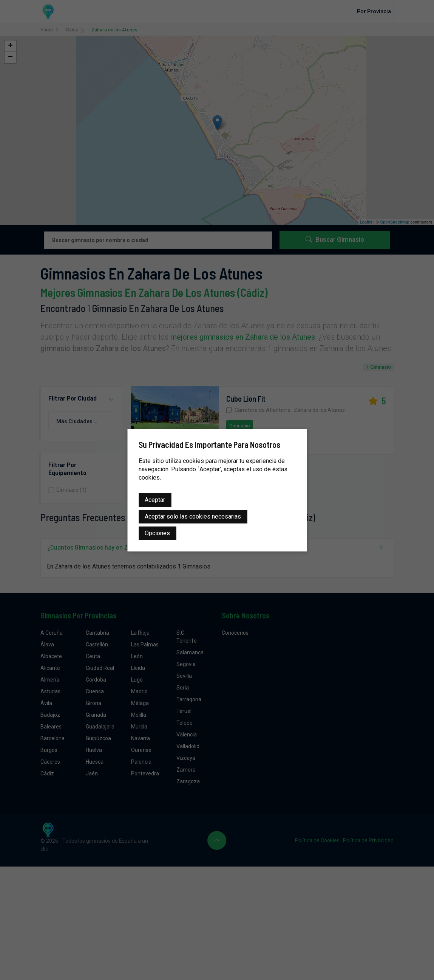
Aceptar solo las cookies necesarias (193, 516)
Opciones (157, 533)
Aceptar (155, 500)
